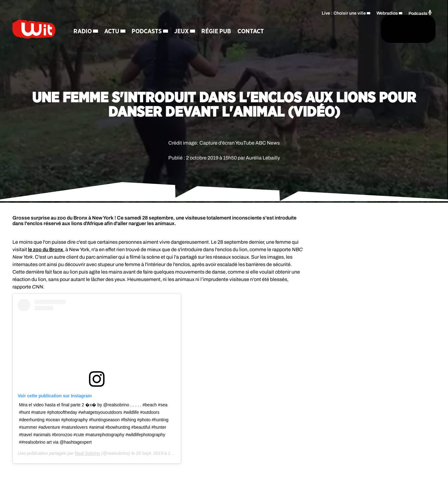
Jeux (201, 33)
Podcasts (166, 33)
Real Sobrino (88, 453)
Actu (131, 33)
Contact (270, 33)
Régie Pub (236, 33)
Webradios (387, 11)
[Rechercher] (301, 30)
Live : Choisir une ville (344, 11)
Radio (102, 33)
